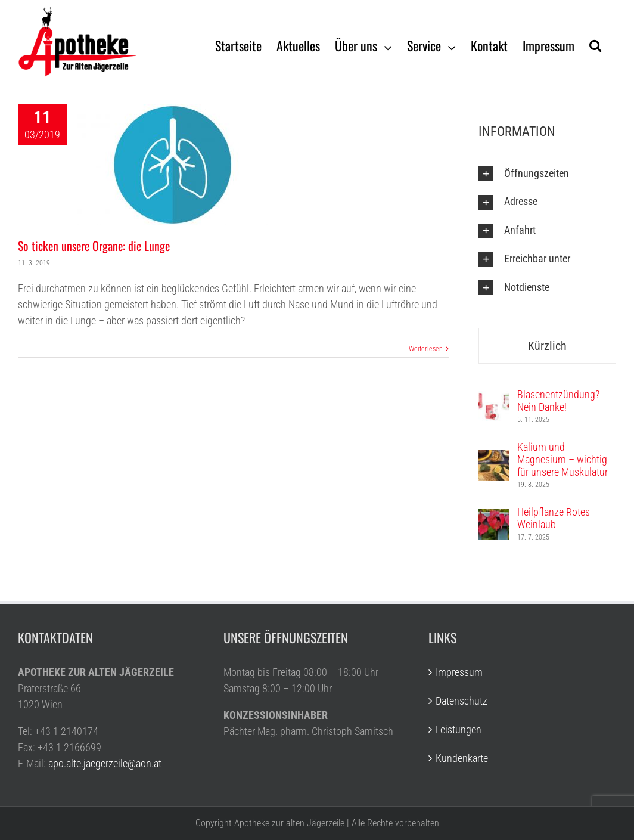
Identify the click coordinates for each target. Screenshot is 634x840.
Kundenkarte (462, 758)
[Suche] (595, 45)
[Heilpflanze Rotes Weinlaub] (494, 517)
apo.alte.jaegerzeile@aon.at (105, 763)
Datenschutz (461, 701)
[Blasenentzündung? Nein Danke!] (494, 399)
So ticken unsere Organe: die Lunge (94, 246)
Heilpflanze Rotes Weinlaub (554, 518)
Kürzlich (547, 346)
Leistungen (459, 729)
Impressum (459, 672)
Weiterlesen (426, 349)
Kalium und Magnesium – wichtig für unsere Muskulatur (562, 459)
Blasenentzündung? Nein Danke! (558, 401)
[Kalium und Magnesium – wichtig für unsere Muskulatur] (494, 458)
